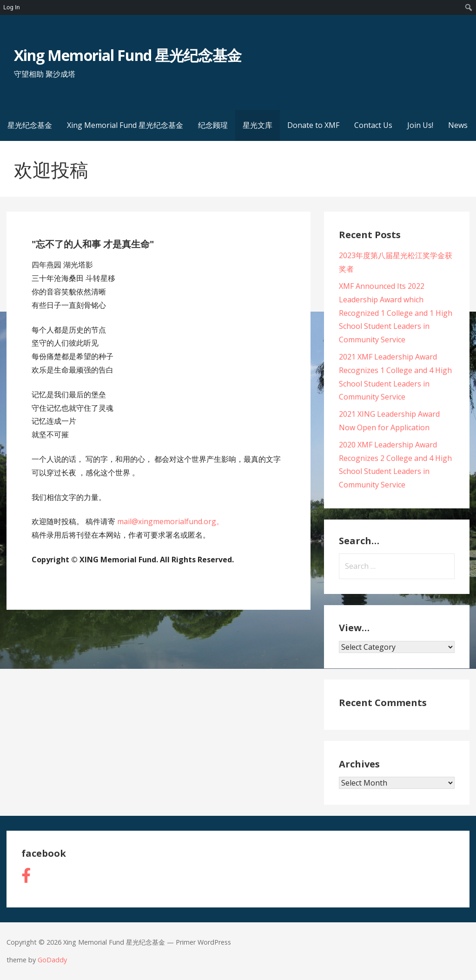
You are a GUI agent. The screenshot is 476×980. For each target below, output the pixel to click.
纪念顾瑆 (213, 125)
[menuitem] (469, 7)
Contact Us (373, 125)
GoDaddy (52, 960)
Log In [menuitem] (12, 7)
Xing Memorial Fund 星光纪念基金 (128, 55)
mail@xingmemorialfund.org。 (170, 521)
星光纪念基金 (30, 125)
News (458, 125)
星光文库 (258, 125)
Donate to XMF (313, 125)
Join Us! (420, 125)
